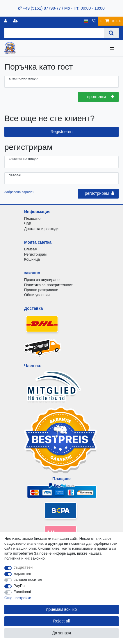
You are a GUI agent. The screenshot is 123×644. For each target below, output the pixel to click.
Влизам (31, 249)
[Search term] (54, 33)
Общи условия (37, 295)
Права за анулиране (42, 280)
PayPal (20, 586)
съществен (23, 567)
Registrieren (61, 132)
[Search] (111, 33)
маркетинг (23, 573)
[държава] (86, 21)
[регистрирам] (6, 21)
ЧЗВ (28, 224)
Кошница (32, 259)
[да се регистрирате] (16, 21)
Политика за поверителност (48, 285)
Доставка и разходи (41, 229)
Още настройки (18, 598)
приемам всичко (61, 609)
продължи (101, 97)
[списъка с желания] (94, 21)
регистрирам (100, 193)
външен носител (28, 580)
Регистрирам (35, 254)
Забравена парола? (19, 192)
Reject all (62, 621)
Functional (22, 592)
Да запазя (61, 633)
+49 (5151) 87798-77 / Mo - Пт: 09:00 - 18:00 (61, 8)
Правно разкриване (41, 290)
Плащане (32, 218)
